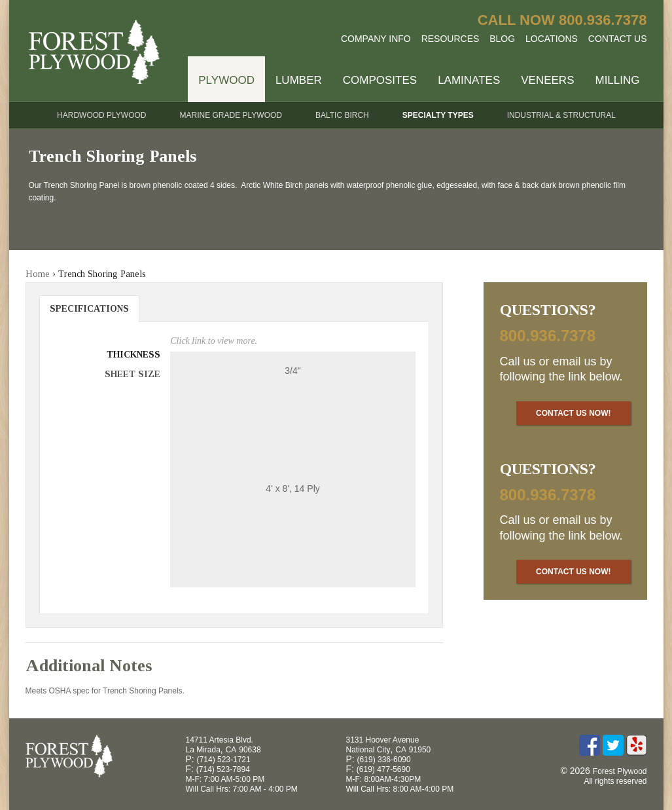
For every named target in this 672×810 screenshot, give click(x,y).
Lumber (299, 80)
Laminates (469, 80)
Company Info (376, 39)
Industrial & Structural (561, 115)
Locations (552, 39)
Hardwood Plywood (101, 115)
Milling (617, 80)
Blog (502, 39)
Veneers (547, 80)
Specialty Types (438, 115)
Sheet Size (133, 374)
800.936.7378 (603, 20)
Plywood (226, 80)
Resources (451, 39)
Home (38, 274)
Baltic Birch (342, 115)
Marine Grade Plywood (231, 115)
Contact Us (618, 39)
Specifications (89, 309)
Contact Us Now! (573, 413)
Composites (380, 80)
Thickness (133, 355)
